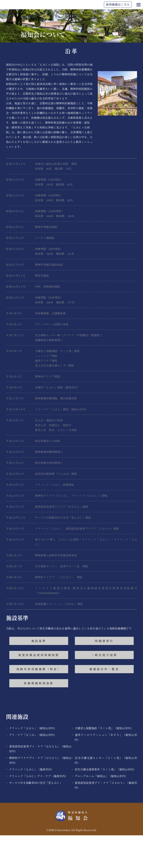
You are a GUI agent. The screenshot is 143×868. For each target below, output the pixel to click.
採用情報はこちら (118, 5)
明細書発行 (104, 673)
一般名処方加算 (104, 688)
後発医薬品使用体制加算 (39, 688)
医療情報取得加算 (39, 716)
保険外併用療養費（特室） (39, 702)
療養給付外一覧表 (104, 702)
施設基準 (39, 673)
